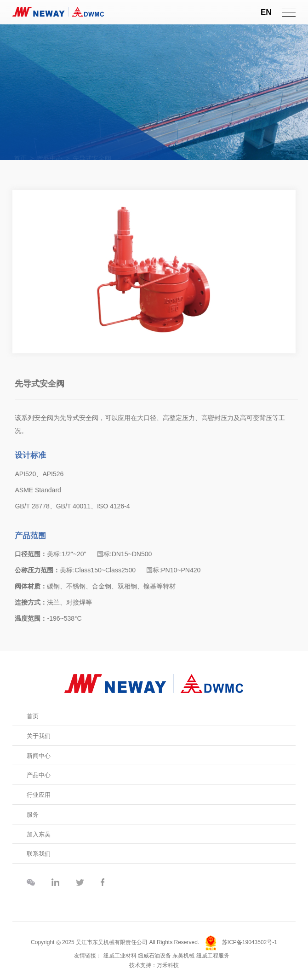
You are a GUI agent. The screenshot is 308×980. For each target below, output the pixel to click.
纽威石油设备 (154, 956)
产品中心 (39, 775)
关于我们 (39, 736)
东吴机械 (183, 956)
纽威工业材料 (120, 956)
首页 (33, 716)
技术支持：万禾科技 (154, 965)
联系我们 (39, 854)
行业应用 (39, 795)
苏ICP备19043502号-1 (250, 943)
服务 (33, 815)
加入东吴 (39, 834)
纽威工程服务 (213, 956)
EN (266, 12)
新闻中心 (39, 756)
